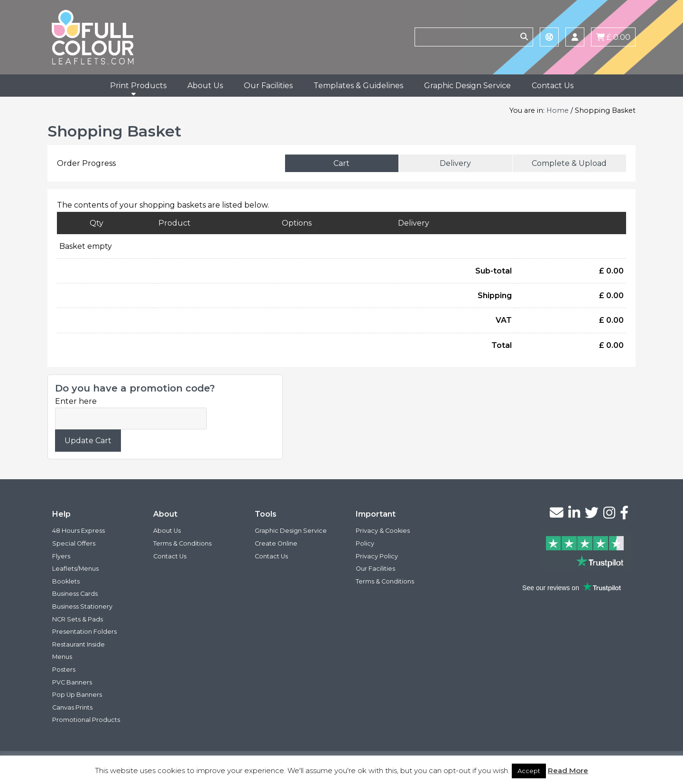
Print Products (138, 86)
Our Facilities (268, 86)
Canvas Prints (72, 707)
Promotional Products (86, 720)
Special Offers (74, 543)
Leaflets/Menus (75, 569)
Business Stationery (82, 606)
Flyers (61, 556)
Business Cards (75, 594)
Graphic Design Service (467, 86)
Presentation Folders (84, 632)
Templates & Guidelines (358, 86)
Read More (568, 770)
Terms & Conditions (182, 543)
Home (558, 110)
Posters (64, 670)
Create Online (276, 543)
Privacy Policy (377, 556)
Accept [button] (529, 771)
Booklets (66, 581)
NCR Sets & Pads (78, 619)
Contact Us (553, 86)
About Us (205, 86)
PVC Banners (72, 682)
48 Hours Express (78, 531)
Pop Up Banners (77, 695)
